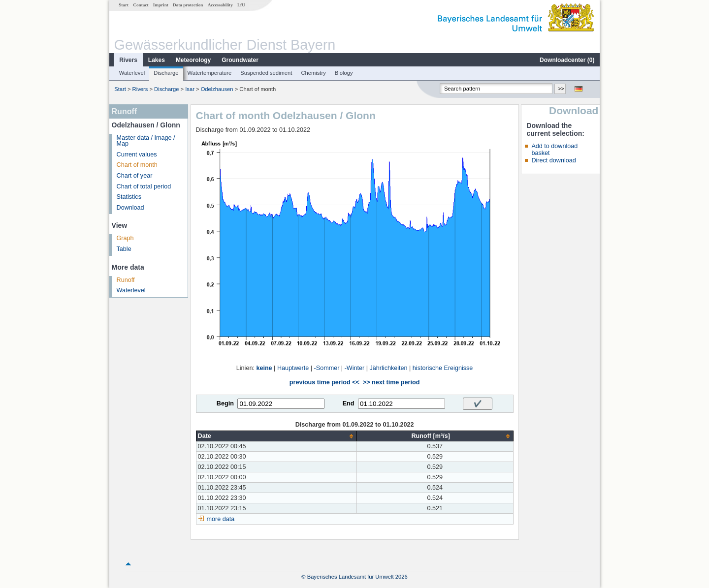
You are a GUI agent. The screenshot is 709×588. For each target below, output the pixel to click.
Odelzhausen (217, 89)
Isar (190, 89)
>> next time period (391, 382)
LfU (241, 5)
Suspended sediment (266, 73)
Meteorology (193, 60)
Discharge (166, 73)
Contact (141, 5)
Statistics (129, 197)
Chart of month (137, 165)
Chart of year (135, 176)
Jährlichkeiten (389, 368)
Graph (125, 238)
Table (124, 249)
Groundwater (240, 60)
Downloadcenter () (567, 60)
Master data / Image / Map (146, 141)
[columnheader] (276, 436)
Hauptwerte (293, 368)
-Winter (355, 368)
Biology (344, 73)
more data (221, 519)
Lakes (157, 60)
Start (124, 5)
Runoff (126, 280)
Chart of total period (144, 186)
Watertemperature (210, 73)
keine (264, 368)
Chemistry (313, 73)
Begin (225, 403)
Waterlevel (132, 73)
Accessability (220, 5)
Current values (137, 155)
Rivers (128, 60)
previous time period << (324, 382)
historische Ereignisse (443, 368)
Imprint (161, 5)
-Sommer (327, 368)
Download (130, 208)
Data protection (188, 5)
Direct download (553, 160)
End (349, 403)
